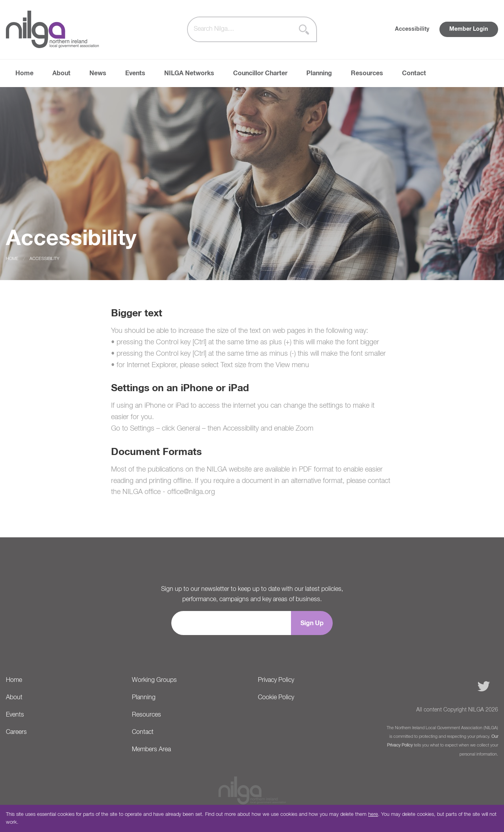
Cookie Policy (276, 698)
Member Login (469, 29)
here (373, 814)
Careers (16, 732)
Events (135, 73)
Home (24, 73)
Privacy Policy (276, 680)
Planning (319, 73)
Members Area (151, 750)
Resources (367, 73)
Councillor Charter (260, 73)
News (98, 73)
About (61, 73)
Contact (414, 73)
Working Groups (154, 680)
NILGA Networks (189, 73)
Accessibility (412, 29)
